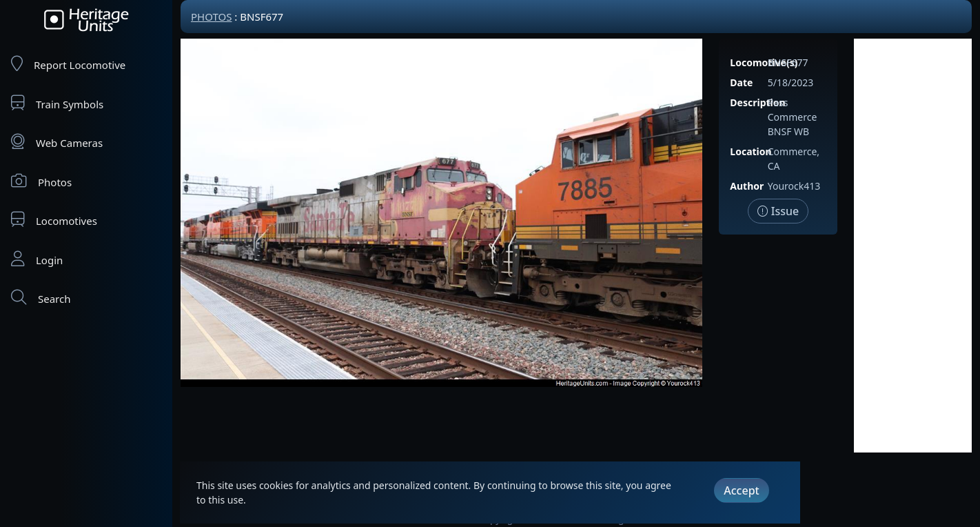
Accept (741, 490)
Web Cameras (57, 142)
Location (751, 151)
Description (757, 102)
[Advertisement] (913, 246)
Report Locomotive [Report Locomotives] (68, 64)
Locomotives (54, 220)
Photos (41, 181)
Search (41, 298)
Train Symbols (57, 103)
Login (37, 259)
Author (747, 186)
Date (741, 82)
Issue (778, 211)
